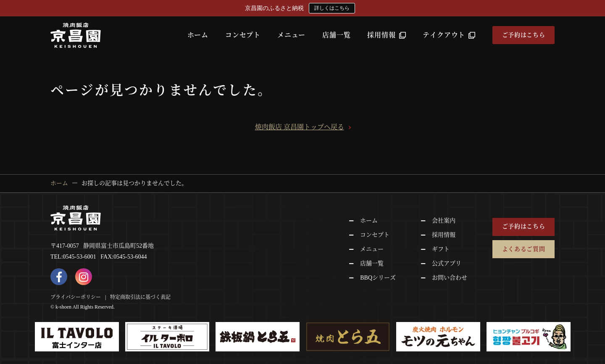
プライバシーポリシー (76, 297)
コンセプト (243, 35)
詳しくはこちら (332, 8)
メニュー (291, 35)
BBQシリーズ (378, 278)
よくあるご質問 (524, 249)
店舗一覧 (336, 35)
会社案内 (444, 221)
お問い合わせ (450, 278)
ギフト (441, 249)
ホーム (198, 35)
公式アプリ (447, 263)
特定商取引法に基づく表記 (140, 297)
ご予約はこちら (524, 35)
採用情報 (387, 35)
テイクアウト (449, 35)
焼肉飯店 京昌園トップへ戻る (300, 127)
